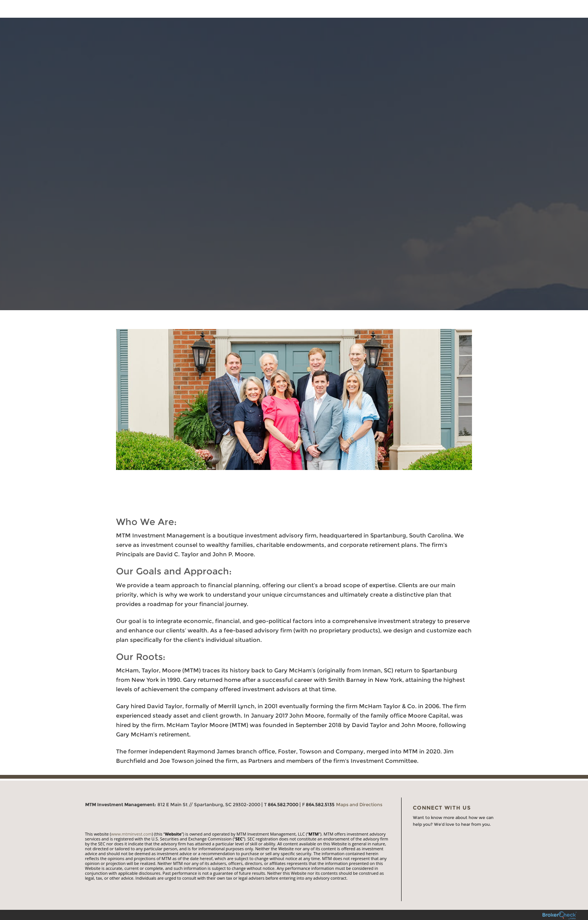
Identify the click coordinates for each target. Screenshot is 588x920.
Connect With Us (442, 808)
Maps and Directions (359, 804)
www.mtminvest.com (131, 834)
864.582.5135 (320, 804)
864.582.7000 (283, 804)
